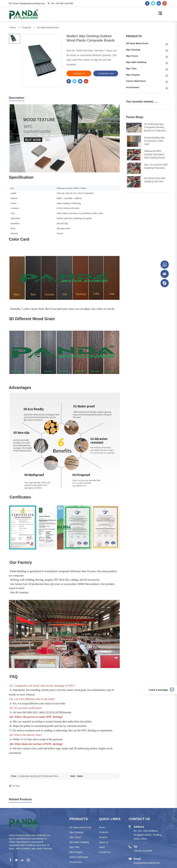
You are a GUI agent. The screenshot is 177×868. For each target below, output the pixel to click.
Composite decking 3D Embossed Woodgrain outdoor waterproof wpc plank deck (54, 776)
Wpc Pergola (139, 75)
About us (104, 842)
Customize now (100, 73)
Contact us (73, 73)
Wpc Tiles (137, 69)
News (102, 847)
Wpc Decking (139, 50)
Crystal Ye (165, 274)
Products (26, 27)
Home (13, 27)
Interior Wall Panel (142, 81)
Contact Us (105, 852)
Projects (103, 837)
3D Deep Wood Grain (48, 27)
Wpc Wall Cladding (142, 62)
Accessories (138, 87)
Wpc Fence (138, 56)
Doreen (165, 265)
